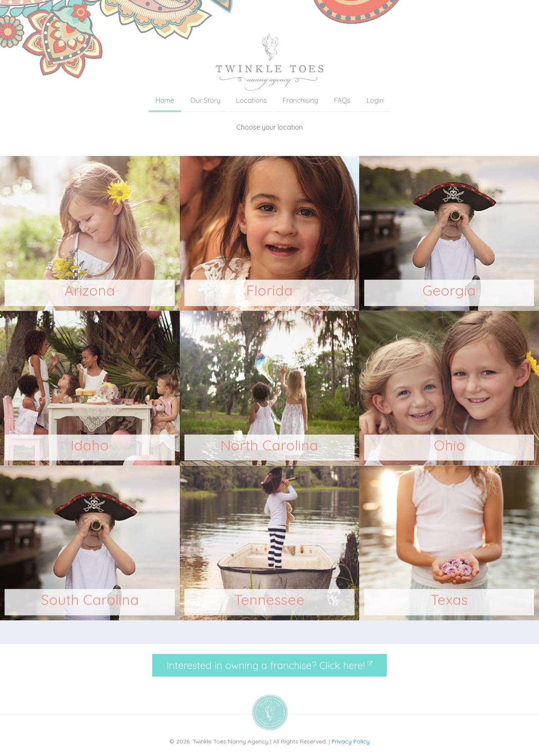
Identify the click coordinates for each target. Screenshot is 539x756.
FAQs (342, 100)
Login (375, 100)
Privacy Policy (351, 741)
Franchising (300, 100)
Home (165, 100)
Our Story (205, 100)
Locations (252, 100)
